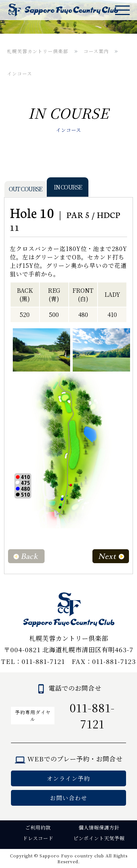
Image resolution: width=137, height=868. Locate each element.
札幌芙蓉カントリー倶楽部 (38, 51)
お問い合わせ (69, 798)
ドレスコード (38, 838)
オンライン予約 (68, 778)
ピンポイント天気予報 (99, 838)
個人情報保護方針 (99, 828)
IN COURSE (68, 187)
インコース (20, 73)
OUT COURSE (25, 189)
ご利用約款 (38, 828)
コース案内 (96, 51)
